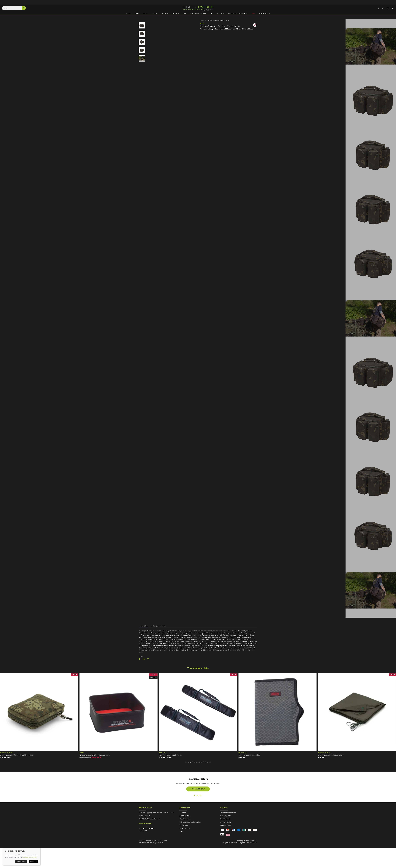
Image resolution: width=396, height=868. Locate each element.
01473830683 (146, 816)
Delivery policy (226, 822)
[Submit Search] (24, 8)
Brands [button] (129, 13)
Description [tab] (144, 626)
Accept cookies (21, 862)
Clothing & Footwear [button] (198, 13)
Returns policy (226, 825)
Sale (253, 13)
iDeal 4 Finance (265, 13)
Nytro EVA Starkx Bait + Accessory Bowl (174, 755)
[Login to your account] (378, 9)
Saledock (160, 843)
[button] (388, 9)
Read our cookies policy (30, 857)
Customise (33, 862)
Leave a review (185, 828)
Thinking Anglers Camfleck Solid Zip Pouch (97, 755)
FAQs (181, 831)
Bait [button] (211, 13)
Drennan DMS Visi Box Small (11, 755)
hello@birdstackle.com (152, 819)
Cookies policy (226, 816)
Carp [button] (137, 13)
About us (183, 813)
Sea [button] (185, 13)
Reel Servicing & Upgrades (238, 13)
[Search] (14, 8)
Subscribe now (198, 789)
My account (184, 825)
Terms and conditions (228, 813)
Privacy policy (225, 819)
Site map (164, 841)
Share (141, 656)
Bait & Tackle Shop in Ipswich (190, 822)
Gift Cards (221, 13)
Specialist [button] (165, 13)
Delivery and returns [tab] (158, 626)
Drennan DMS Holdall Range (250, 755)
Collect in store (185, 816)
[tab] (186, 762)
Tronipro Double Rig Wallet (329, 755)
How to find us (185, 819)
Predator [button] (176, 13)
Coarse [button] (145, 13)
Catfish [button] (155, 13)
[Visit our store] (383, 9)
